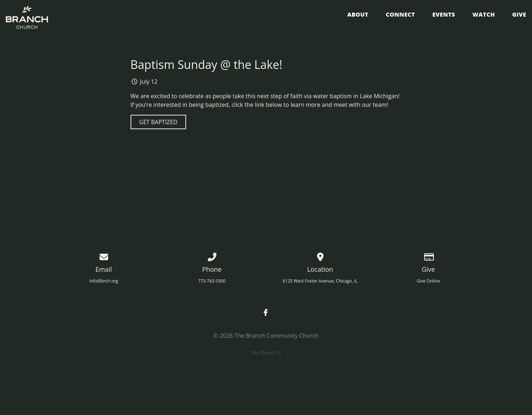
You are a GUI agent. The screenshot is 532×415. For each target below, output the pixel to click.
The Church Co (266, 353)
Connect (400, 15)
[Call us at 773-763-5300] (212, 256)
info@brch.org (104, 281)
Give (519, 15)
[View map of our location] (320, 256)
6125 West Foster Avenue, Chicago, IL (320, 281)
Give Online (428, 281)
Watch (484, 15)
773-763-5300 (212, 281)
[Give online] (428, 256)
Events (444, 15)
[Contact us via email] (104, 256)
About (358, 15)
